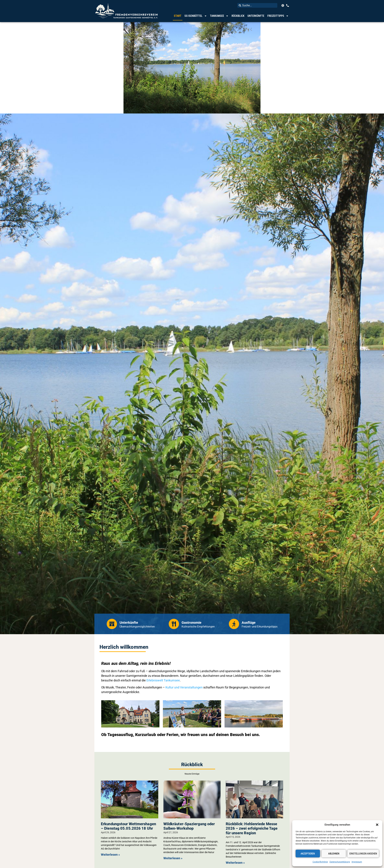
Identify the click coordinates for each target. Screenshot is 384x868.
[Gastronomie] (174, 624)
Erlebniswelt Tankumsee (163, 680)
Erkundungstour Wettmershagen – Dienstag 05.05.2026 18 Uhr (128, 826)
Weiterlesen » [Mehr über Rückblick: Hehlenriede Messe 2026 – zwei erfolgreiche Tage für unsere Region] (235, 863)
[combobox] (257, 5)
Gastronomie (191, 623)
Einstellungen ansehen (363, 854)
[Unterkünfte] (112, 624)
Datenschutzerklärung (340, 862)
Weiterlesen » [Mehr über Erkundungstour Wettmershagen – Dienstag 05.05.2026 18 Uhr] (110, 855)
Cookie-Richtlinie (320, 862)
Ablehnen (334, 854)
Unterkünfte (256, 16)
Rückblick (238, 16)
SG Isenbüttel (196, 16)
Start (178, 16)
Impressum (357, 862)
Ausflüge (249, 623)
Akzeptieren (308, 854)
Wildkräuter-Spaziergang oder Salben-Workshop (189, 826)
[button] (377, 825)
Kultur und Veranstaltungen (184, 687)
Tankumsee (219, 16)
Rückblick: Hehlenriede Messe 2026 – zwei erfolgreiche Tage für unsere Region (252, 828)
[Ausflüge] (234, 624)
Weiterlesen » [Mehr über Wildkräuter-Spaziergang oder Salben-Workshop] (173, 858)
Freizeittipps (278, 16)
